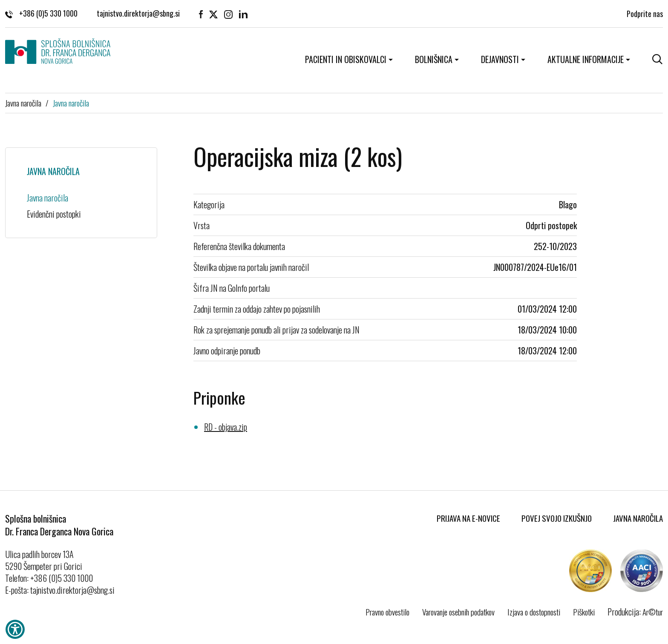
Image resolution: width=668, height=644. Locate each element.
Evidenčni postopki (54, 214)
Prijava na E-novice (468, 518)
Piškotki (584, 612)
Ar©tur (653, 612)
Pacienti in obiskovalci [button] (346, 59)
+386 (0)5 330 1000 (41, 13)
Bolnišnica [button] (434, 59)
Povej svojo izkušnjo (557, 518)
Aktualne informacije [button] (586, 59)
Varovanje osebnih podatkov (458, 612)
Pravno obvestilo (387, 612)
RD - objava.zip (226, 427)
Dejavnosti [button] (500, 59)
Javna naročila (23, 103)
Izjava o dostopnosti (534, 612)
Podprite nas (645, 13)
